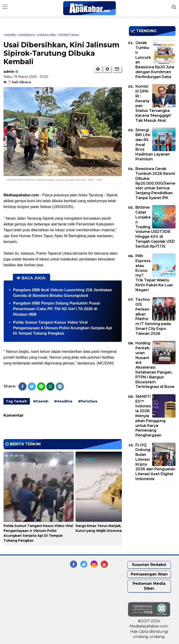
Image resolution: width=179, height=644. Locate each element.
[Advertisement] (154, 514)
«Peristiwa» (68, 35)
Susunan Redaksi (149, 565)
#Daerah (41, 401)
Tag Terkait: (17, 401)
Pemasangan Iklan (149, 574)
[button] (117, 69)
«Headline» (46, 35)
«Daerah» (26, 35)
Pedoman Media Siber (149, 586)
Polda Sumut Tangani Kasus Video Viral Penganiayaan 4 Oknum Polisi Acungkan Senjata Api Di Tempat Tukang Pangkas (63, 328)
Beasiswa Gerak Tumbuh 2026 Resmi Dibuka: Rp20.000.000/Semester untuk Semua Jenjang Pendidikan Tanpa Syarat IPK (155, 183)
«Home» (10, 35)
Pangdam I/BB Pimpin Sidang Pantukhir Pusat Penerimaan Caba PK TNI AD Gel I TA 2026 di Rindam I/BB (56, 309)
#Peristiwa (88, 401)
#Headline (63, 401)
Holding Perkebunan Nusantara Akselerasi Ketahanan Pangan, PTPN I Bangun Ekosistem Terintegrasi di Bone (155, 365)
